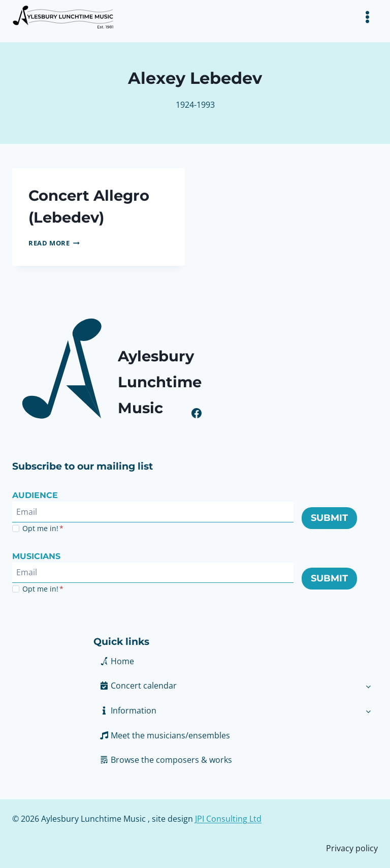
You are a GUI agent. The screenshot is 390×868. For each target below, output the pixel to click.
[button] (226, 710)
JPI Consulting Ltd (228, 819)
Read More (54, 243)
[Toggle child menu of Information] (368, 710)
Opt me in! (43, 528)
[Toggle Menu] (367, 17)
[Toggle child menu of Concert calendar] (368, 686)
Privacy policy (352, 848)
